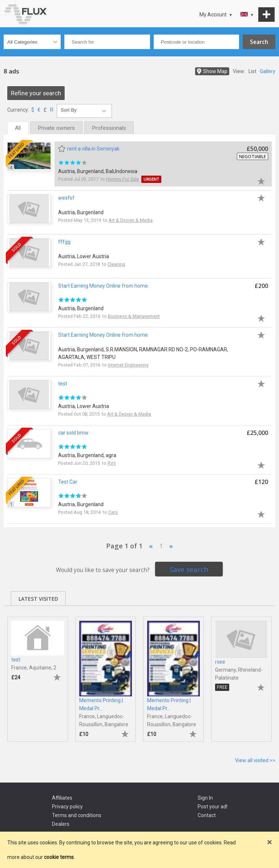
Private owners (56, 128)
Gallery (268, 71)
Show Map (215, 71)
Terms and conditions (77, 815)
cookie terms (59, 857)
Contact (207, 815)
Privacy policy (67, 807)
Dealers (61, 824)
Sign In (205, 798)
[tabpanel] (38, 676)
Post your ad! (213, 807)
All (18, 128)
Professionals (109, 128)
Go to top (7, 7)
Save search (189, 569)
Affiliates (62, 798)
